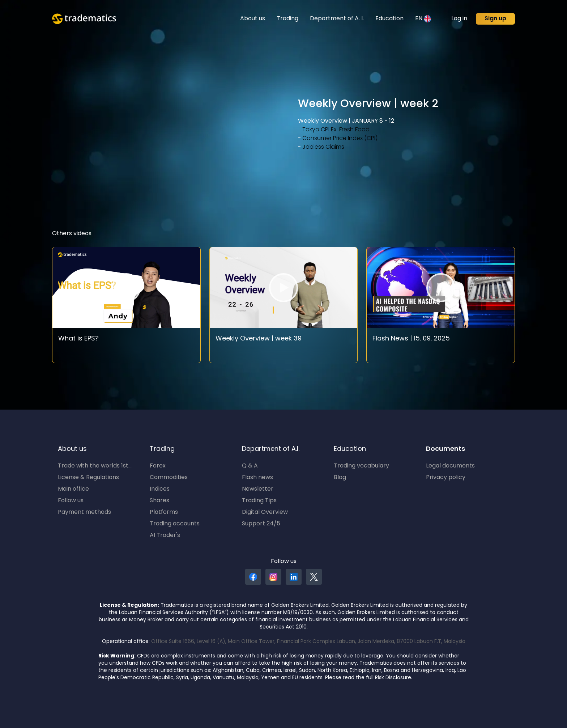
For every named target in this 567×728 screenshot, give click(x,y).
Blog (340, 478)
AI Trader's (165, 536)
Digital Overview (265, 512)
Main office (73, 489)
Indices (160, 489)
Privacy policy (446, 478)
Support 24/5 (261, 524)
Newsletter (258, 489)
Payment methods (84, 512)
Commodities (169, 478)
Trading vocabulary (361, 466)
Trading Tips (259, 501)
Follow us (71, 501)
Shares (159, 501)
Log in (459, 19)
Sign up (495, 19)
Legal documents (450, 466)
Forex (158, 466)
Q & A (250, 466)
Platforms (164, 512)
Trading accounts (175, 524)
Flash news (257, 478)
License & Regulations (88, 478)
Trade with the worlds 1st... (95, 466)
